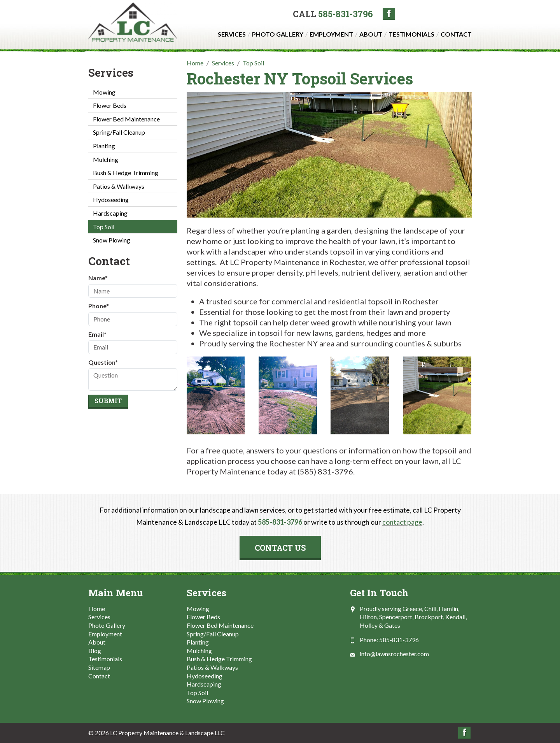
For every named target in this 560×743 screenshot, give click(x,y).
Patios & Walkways (119, 186)
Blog (95, 651)
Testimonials (411, 34)
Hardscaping (110, 213)
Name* (98, 278)
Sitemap (99, 667)
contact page (402, 522)
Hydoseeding (111, 199)
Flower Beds (110, 105)
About (371, 34)
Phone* (99, 306)
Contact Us (280, 548)
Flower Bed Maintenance (126, 119)
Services (232, 34)
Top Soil (104, 227)
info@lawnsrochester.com (394, 654)
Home (97, 609)
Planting (104, 146)
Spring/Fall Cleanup (119, 132)
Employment (331, 34)
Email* (97, 334)
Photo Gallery (278, 34)
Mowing (104, 92)
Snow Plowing (112, 240)
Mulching (106, 159)
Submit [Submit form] (108, 401)
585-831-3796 (346, 14)
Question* (103, 362)
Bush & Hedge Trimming (126, 173)
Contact (456, 34)
